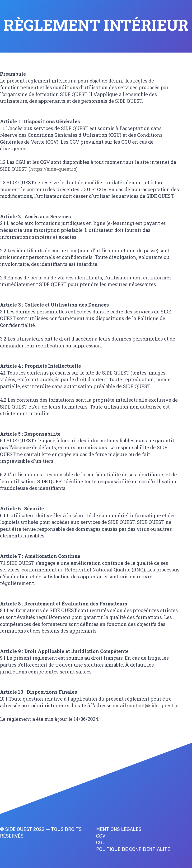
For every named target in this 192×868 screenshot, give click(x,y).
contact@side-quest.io (153, 705)
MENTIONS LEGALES (119, 829)
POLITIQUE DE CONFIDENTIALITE (133, 849)
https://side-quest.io (53, 169)
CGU (101, 843)
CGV (101, 836)
